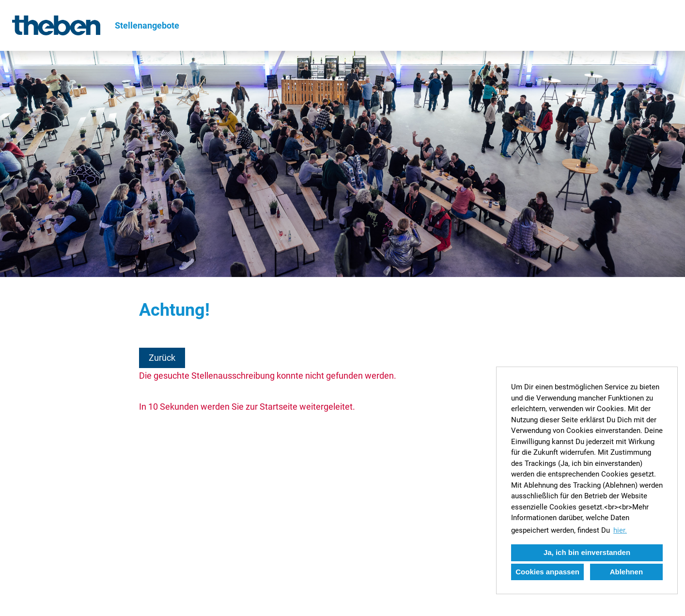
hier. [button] (620, 530)
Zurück (162, 358)
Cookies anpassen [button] (547, 572)
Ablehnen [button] (626, 572)
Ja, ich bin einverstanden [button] (587, 552)
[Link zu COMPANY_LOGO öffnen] (56, 25)
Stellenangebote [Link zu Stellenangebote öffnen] (147, 25)
